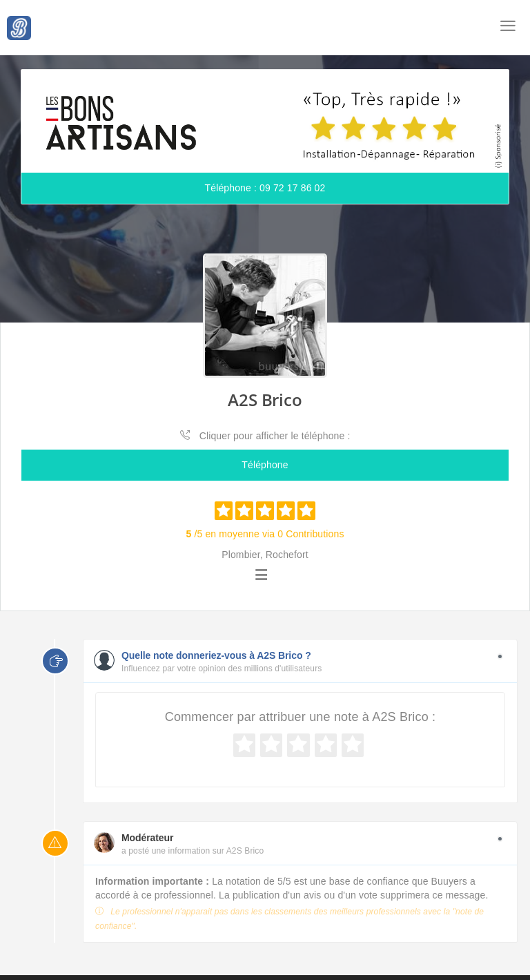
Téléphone (265, 465)
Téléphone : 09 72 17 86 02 (265, 188)
